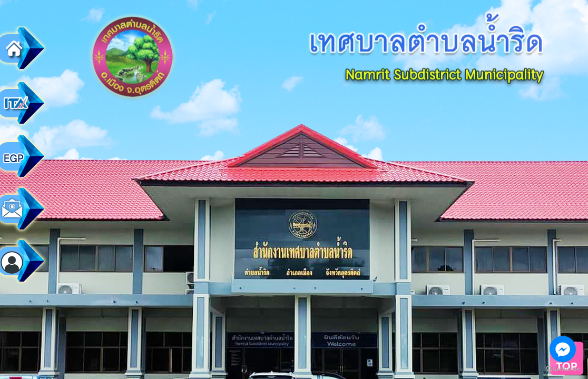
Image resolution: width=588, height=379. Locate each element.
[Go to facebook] (563, 349)
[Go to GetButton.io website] (563, 369)
